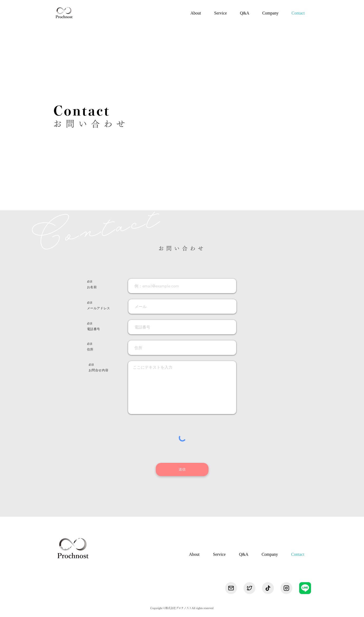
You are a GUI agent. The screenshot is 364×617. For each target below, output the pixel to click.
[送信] (182, 469)
